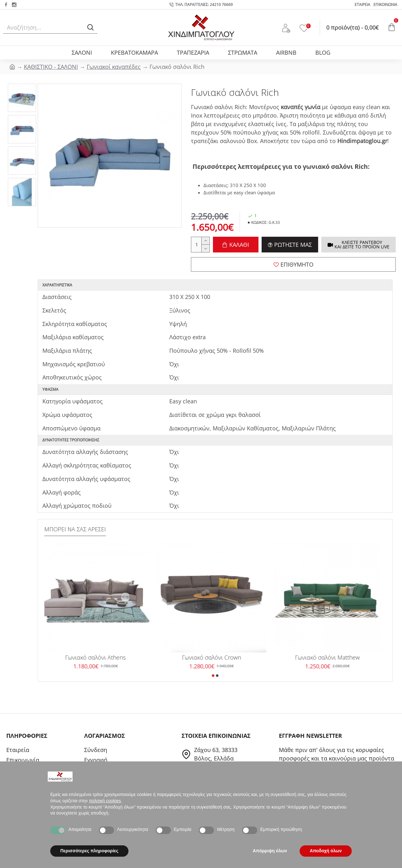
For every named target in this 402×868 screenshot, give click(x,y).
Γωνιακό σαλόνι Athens (99, 658)
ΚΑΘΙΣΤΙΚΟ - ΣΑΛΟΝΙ (51, 67)
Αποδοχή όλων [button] (326, 851)
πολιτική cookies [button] (105, 801)
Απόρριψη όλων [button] (270, 851)
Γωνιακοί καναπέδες (114, 67)
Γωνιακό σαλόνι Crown (215, 658)
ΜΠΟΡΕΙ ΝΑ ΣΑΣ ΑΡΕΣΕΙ (75, 529)
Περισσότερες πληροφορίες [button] (89, 851)
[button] (213, 676)
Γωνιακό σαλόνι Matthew (331, 658)
